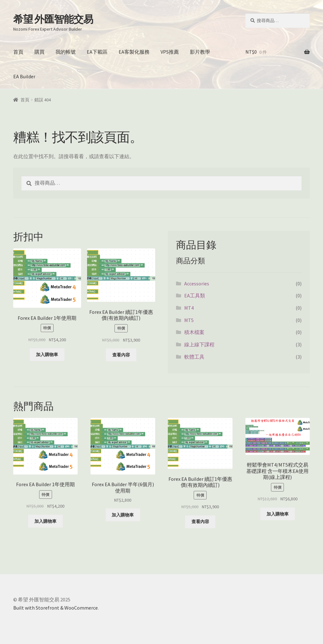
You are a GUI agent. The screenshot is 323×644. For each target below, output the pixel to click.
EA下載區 (97, 52)
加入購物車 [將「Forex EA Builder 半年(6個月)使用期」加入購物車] (123, 515)
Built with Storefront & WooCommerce (56, 608)
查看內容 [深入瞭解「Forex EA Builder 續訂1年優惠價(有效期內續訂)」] (121, 355)
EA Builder (24, 76)
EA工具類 (195, 295)
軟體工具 (194, 357)
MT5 (189, 320)
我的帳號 (66, 52)
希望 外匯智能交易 (53, 19)
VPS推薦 (170, 52)
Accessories (197, 283)
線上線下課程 (199, 344)
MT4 (189, 308)
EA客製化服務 (134, 52)
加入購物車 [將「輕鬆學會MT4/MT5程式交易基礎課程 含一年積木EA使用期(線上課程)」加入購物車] (278, 514)
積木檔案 (194, 332)
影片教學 (200, 52)
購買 (39, 52)
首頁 (18, 52)
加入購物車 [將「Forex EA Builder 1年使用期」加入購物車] (47, 355)
